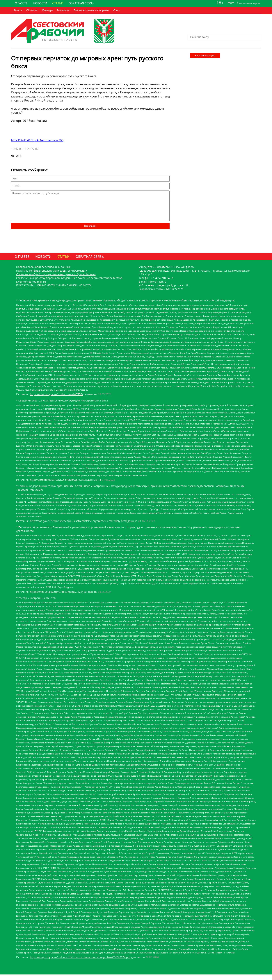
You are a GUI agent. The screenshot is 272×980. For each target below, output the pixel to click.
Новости (40, 3)
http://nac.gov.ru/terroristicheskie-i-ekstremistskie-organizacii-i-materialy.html (78, 526)
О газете (21, 3)
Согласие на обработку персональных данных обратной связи (56, 280)
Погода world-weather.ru (224, 27)
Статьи (58, 3)
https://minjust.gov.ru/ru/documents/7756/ (56, 400)
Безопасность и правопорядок (91, 10)
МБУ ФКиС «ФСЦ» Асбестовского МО (37, 140)
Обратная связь (81, 3)
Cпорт (117, 10)
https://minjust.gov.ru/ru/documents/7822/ (56, 597)
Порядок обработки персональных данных (43, 272)
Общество (32, 10)
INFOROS (171, 295)
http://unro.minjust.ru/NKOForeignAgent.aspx (58, 485)
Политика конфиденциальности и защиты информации (52, 276)
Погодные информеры (224, 30)
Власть (18, 10)
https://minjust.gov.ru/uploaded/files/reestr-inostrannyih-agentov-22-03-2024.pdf (80, 963)
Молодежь (63, 10)
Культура (48, 10)
